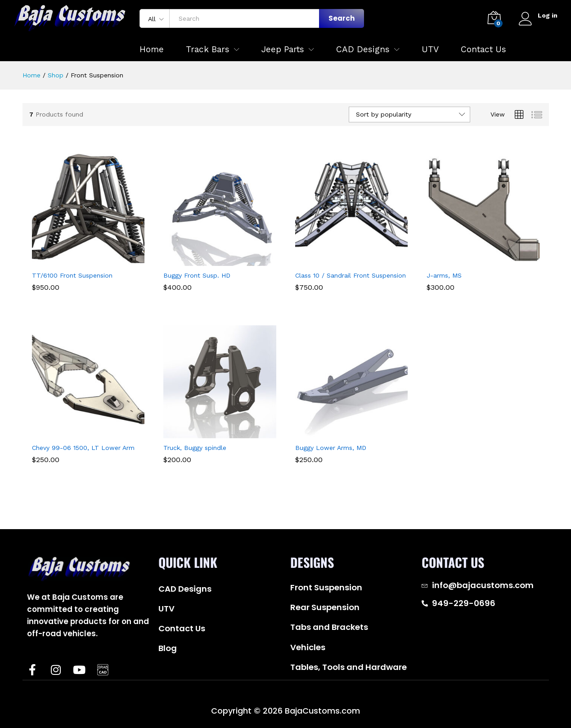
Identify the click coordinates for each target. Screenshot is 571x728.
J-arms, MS (444, 275)
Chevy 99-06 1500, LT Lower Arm (83, 448)
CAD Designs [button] (363, 49)
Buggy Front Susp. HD (197, 275)
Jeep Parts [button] (283, 49)
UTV (430, 49)
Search (342, 18)
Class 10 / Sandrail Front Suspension (351, 275)
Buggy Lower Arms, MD (331, 448)
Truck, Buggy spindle (195, 448)
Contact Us (483, 49)
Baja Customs (68, 698)
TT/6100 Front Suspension (72, 275)
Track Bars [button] (208, 49)
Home (152, 49)
